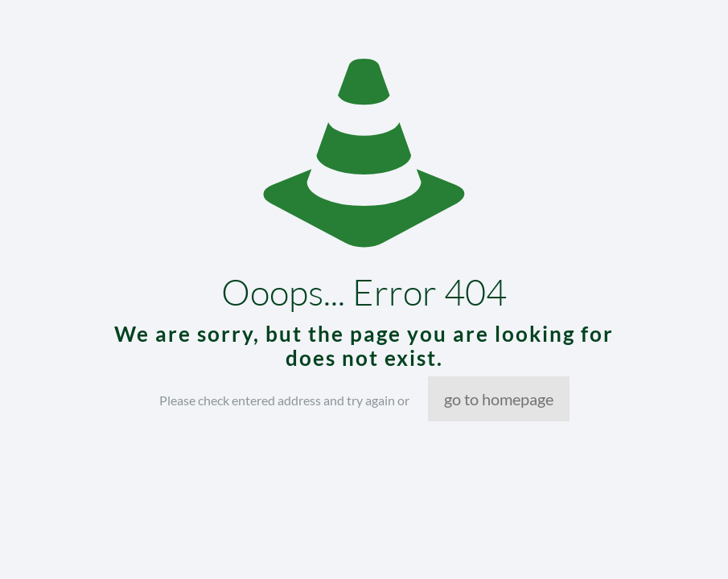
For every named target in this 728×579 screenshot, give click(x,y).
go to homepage (499, 399)
